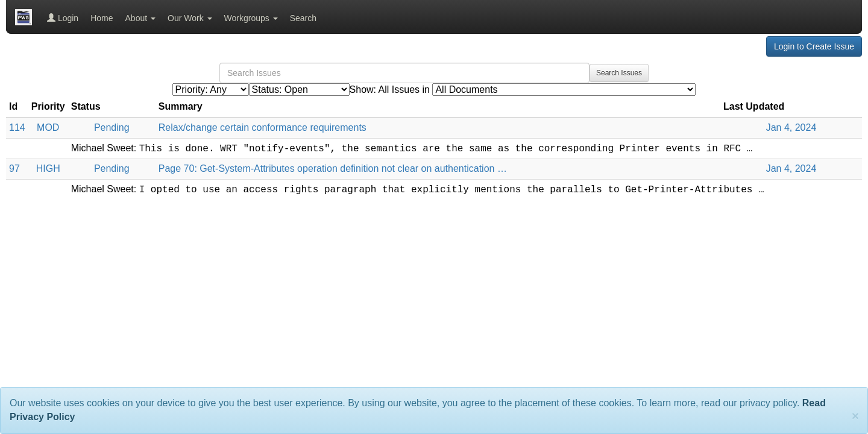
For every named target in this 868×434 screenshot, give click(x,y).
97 (14, 168)
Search (303, 18)
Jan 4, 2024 (791, 127)
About (140, 18)
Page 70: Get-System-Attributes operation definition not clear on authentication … (333, 168)
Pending (112, 127)
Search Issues (619, 73)
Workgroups (251, 18)
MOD (48, 127)
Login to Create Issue (814, 46)
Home (102, 18)
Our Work (190, 18)
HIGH (48, 168)
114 (17, 127)
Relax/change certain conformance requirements (263, 127)
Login (63, 18)
